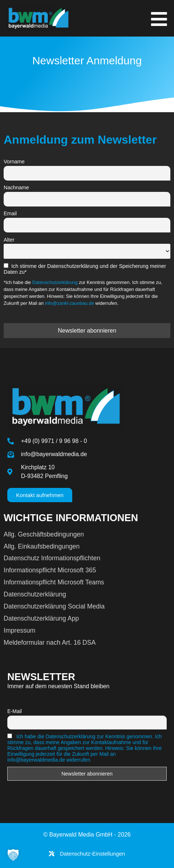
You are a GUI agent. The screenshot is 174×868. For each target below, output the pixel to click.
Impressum (20, 630)
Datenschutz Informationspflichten (52, 558)
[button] (13, 855)
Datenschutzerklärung (55, 282)
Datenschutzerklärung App (41, 618)
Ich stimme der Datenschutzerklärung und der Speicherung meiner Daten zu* (85, 269)
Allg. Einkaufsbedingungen (42, 546)
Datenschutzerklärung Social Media (54, 606)
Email (10, 213)
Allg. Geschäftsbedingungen (44, 534)
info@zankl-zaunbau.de (69, 303)
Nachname (16, 187)
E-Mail (15, 711)
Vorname (14, 162)
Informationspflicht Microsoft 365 (50, 570)
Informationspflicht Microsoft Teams (54, 582)
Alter (9, 240)
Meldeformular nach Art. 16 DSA (50, 643)
